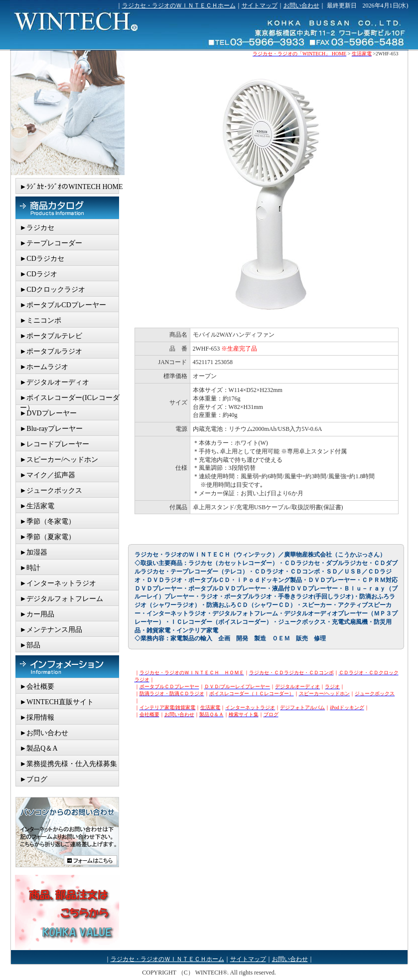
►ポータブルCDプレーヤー (63, 305)
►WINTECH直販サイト (57, 702)
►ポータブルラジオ (51, 351)
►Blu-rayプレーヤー (52, 429)
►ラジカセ (37, 228)
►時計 (30, 568)
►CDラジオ (39, 274)
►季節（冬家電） (48, 521)
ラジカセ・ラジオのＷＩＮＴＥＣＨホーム (179, 5)
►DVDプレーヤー (48, 413)
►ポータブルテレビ (51, 336)
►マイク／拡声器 (48, 475)
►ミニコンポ (41, 320)
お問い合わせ (301, 5)
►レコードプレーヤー (55, 444)
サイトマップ (260, 5)
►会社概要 (37, 686)
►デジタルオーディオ (55, 382)
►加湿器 (34, 552)
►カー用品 (37, 614)
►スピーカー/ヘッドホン (59, 460)
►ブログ (34, 779)
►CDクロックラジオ (53, 290)
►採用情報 (37, 717)
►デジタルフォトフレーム (62, 599)
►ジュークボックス (51, 490)
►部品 (30, 645)
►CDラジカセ (42, 259)
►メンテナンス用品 (51, 630)
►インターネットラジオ (58, 583)
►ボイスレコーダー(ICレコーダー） (70, 399)
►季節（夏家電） (48, 537)
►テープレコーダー (51, 243)
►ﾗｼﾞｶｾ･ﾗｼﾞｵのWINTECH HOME (71, 187)
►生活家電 (37, 506)
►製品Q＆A (39, 748)
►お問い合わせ (44, 733)
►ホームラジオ (44, 367)
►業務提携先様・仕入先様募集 (69, 764)
